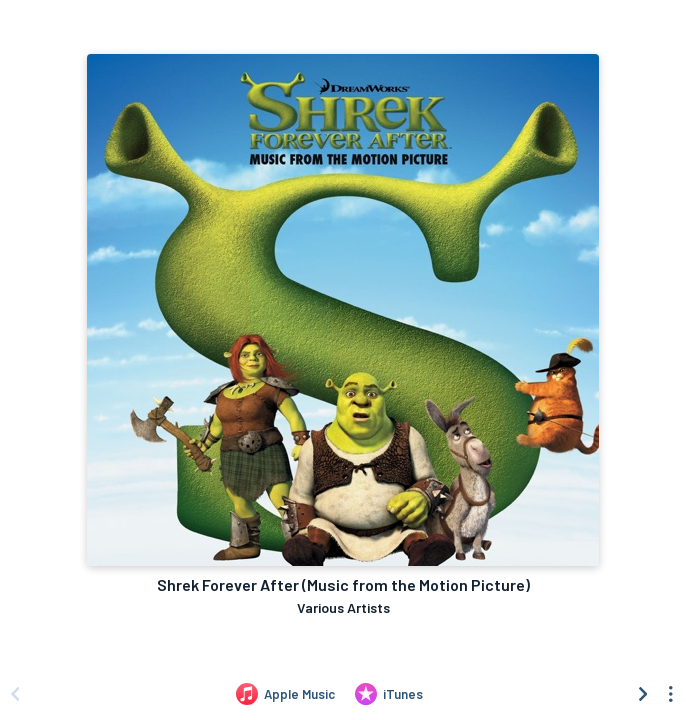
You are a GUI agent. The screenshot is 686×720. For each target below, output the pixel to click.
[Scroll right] (643, 694)
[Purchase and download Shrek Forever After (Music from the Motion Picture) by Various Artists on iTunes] (389, 694)
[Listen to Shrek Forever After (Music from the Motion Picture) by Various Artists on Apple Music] (285, 694)
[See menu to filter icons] (671, 694)
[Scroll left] (15, 694)
